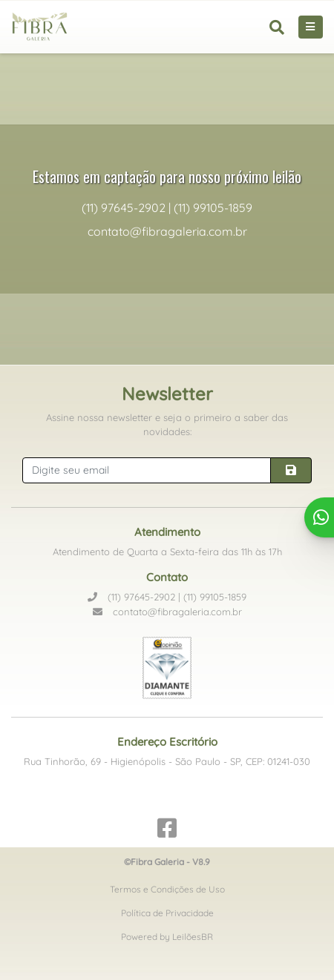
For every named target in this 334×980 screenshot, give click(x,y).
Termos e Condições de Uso (167, 889)
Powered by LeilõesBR (167, 937)
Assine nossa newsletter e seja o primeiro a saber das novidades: (167, 425)
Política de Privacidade (167, 913)
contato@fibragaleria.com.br (167, 612)
